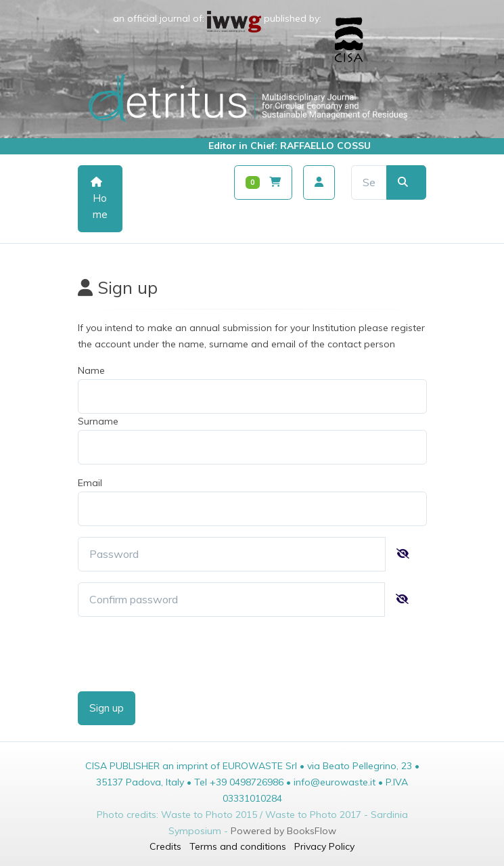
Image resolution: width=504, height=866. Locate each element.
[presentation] (181, 654)
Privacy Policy (324, 846)
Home (99, 199)
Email (90, 483)
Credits (165, 846)
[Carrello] (264, 182)
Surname (98, 421)
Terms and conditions (238, 846)
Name (91, 370)
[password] (232, 554)
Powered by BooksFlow (283, 831)
